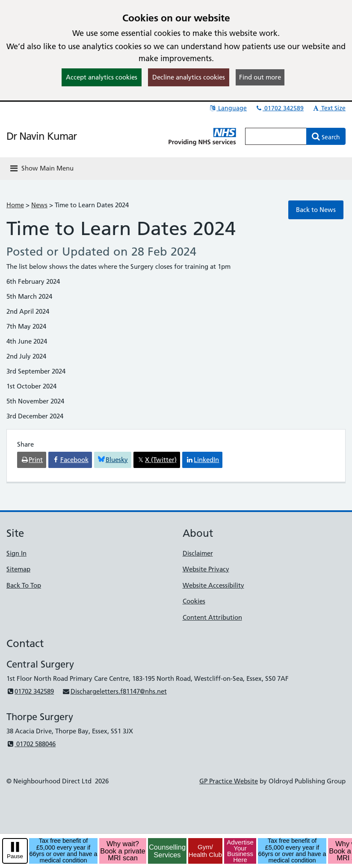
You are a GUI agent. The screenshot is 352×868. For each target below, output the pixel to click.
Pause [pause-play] (15, 856)
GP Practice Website (229, 781)
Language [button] (228, 108)
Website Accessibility (213, 585)
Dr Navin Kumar (41, 136)
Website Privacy (206, 569)
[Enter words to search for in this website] (276, 136)
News (39, 205)
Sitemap (18, 569)
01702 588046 (31, 744)
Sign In (16, 553)
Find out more (260, 77)
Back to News (316, 210)
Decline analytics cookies (189, 77)
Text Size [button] (329, 108)
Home (15, 205)
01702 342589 (279, 108)
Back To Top (24, 585)
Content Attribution (212, 617)
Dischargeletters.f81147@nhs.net (114, 691)
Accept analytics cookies (102, 77)
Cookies (194, 601)
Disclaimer (198, 553)
